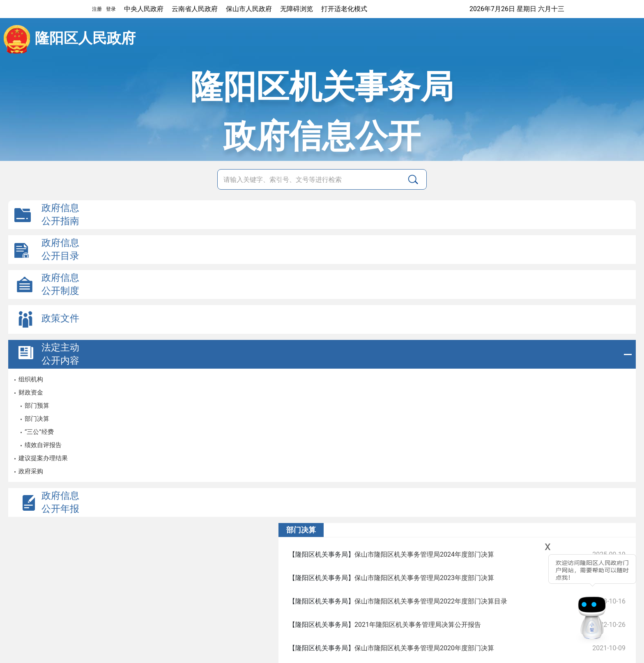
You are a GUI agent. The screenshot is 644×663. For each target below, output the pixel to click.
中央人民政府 (144, 9)
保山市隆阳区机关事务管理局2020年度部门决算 (424, 648)
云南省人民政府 (195, 9)
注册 (97, 9)
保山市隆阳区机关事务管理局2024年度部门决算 (424, 554)
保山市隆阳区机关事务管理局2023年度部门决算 (424, 578)
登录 (111, 9)
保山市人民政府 (249, 9)
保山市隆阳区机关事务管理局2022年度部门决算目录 (431, 601)
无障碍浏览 (297, 9)
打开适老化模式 (344, 9)
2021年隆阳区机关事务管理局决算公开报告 (418, 625)
